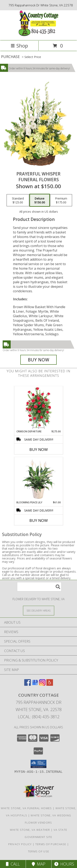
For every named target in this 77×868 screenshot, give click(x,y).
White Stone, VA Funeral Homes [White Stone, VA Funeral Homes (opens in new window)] (26, 808)
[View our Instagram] (42, 684)
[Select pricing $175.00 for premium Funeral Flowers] (61, 200)
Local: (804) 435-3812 (39, 717)
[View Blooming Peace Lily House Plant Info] (38, 479)
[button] (38, 764)
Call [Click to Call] (13, 864)
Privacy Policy (20, 844)
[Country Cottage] (38, 35)
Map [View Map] (39, 864)
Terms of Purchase (51, 844)
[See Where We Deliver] (39, 610)
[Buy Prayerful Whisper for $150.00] (39, 360)
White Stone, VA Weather (30, 830)
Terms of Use (39, 851)
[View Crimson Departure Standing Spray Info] (38, 408)
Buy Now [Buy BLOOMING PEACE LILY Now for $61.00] (39, 520)
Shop (19, 46)
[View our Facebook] (28, 684)
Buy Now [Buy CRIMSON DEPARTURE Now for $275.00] (39, 449)
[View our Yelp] (50, 684)
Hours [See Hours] (64, 864)
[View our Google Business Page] (35, 684)
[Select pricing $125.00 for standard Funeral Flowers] (18, 200)
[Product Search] (39, 587)
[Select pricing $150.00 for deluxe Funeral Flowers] (40, 200)
